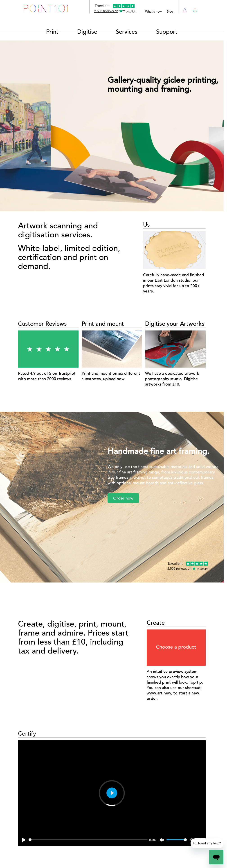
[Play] (24, 840)
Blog (170, 11)
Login (185, 10)
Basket (194, 10)
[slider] (88, 840)
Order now (123, 498)
